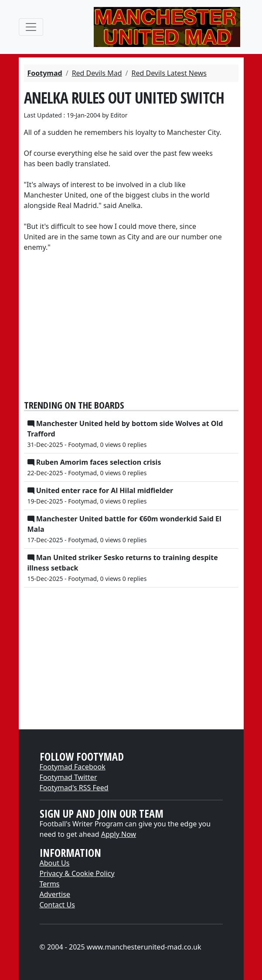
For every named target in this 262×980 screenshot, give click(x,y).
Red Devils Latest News (169, 73)
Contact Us (57, 905)
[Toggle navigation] (31, 27)
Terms (50, 884)
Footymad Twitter (68, 777)
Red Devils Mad (97, 73)
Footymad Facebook (73, 767)
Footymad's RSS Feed (74, 788)
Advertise (55, 894)
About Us (55, 863)
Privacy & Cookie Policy (77, 873)
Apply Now (119, 834)
